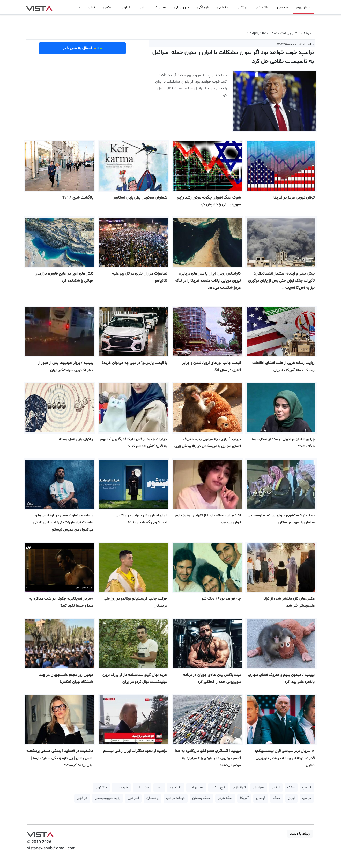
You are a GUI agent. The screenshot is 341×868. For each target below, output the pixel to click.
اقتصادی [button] (262, 7)
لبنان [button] (276, 787)
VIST (39, 7)
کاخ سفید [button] (218, 787)
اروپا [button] (159, 787)
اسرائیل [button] (259, 787)
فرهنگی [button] (203, 7)
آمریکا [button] (244, 798)
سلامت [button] (160, 7)
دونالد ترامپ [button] (175, 798)
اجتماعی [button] (223, 7)
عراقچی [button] (82, 798)
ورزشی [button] (242, 7)
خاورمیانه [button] (121, 787)
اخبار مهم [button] (303, 7)
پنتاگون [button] (101, 787)
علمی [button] (142, 7)
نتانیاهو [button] (176, 787)
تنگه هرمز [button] (225, 798)
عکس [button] (108, 7)
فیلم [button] (91, 7)
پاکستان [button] (153, 798)
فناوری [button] (125, 7)
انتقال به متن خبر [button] (82, 48)
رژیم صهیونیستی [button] (108, 798)
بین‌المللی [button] (182, 7)
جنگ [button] (291, 787)
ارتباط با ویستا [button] (300, 834)
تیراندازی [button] (239, 787)
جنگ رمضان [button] (201, 798)
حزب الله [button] (142, 787)
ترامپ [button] (307, 787)
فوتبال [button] (261, 798)
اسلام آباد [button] (196, 787)
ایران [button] (291, 798)
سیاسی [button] (283, 7)
